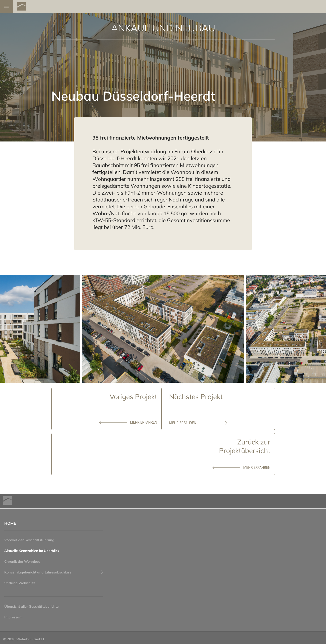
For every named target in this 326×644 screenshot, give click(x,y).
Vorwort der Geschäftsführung (29, 540)
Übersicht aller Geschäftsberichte (31, 606)
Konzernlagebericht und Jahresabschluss (54, 572)
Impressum (13, 617)
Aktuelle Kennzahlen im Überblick (32, 551)
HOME (10, 523)
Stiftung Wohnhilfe (20, 583)
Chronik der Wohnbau (22, 561)
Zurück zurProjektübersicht (245, 446)
